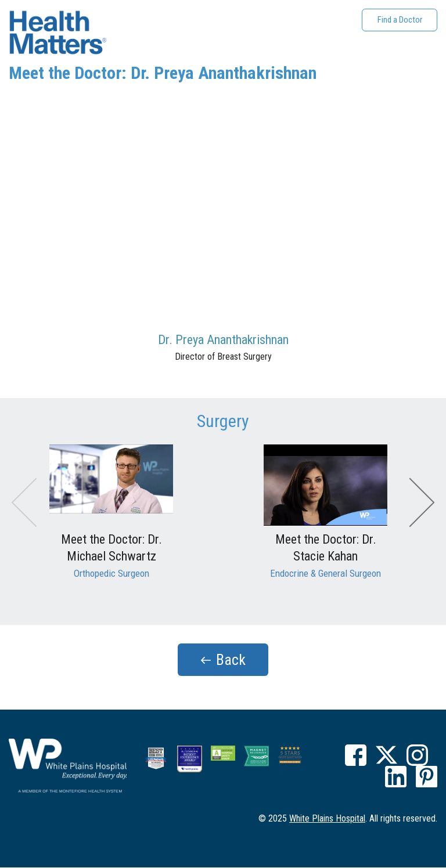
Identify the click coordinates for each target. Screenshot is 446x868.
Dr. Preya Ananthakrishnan (223, 340)
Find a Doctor (400, 20)
